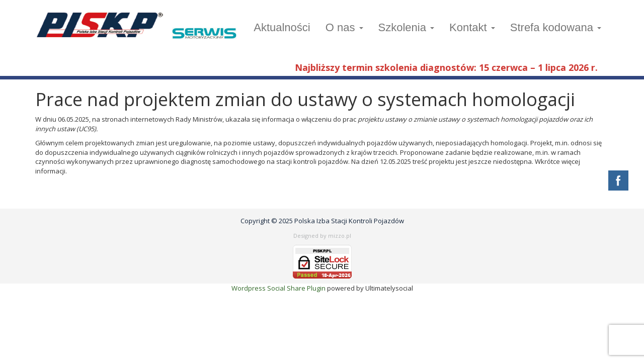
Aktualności (282, 27)
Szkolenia (407, 27)
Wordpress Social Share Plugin (279, 288)
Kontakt (472, 27)
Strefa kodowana (556, 27)
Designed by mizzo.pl (322, 236)
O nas (344, 27)
